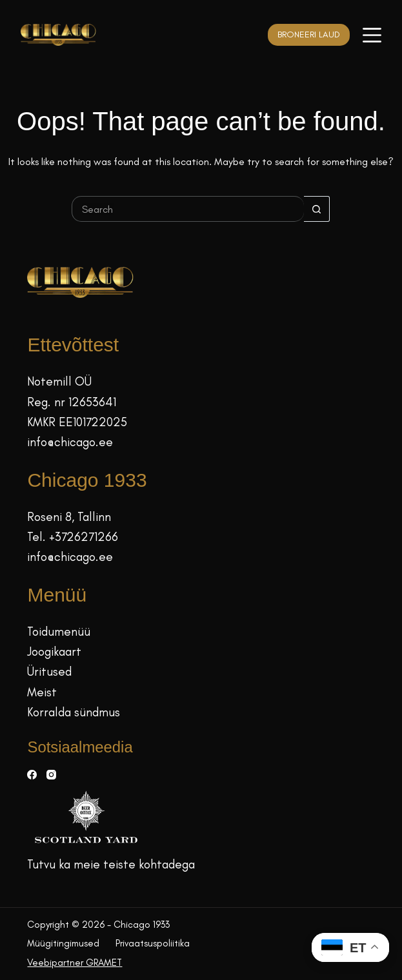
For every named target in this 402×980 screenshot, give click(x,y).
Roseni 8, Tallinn (69, 517)
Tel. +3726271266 (73, 537)
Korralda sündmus (74, 712)
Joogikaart (54, 652)
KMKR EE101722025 (77, 422)
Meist (42, 692)
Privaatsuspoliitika (153, 943)
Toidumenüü (59, 632)
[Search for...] (188, 209)
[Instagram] (51, 775)
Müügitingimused (63, 943)
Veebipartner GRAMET (75, 963)
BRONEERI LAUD (309, 34)
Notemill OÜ (59, 381)
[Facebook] (32, 775)
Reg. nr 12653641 (72, 402)
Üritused (49, 671)
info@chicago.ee (70, 442)
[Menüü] (372, 35)
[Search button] (317, 209)
